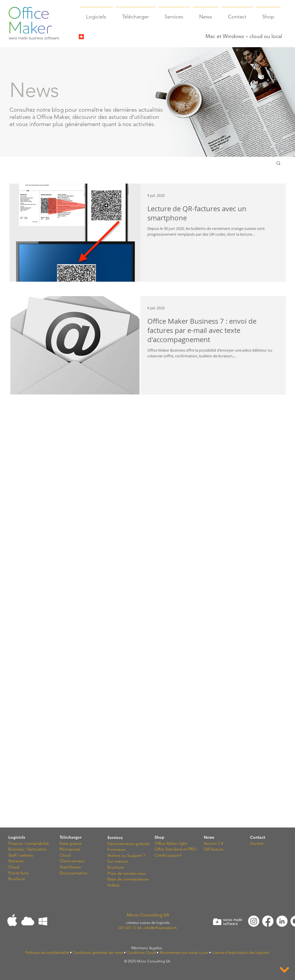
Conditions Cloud (141, 953)
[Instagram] (254, 921)
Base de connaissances (128, 879)
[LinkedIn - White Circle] (282, 921)
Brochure (17, 879)
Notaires (16, 861)
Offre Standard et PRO (175, 849)
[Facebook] (268, 921)
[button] (278, 164)
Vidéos (113, 885)
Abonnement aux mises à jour (184, 953)
